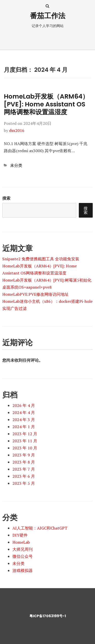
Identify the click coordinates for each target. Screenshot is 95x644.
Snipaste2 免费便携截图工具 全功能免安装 (41, 259)
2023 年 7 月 (24, 469)
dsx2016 (17, 130)
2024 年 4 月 (24, 412)
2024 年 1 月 (24, 427)
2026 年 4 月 (24, 405)
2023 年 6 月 (24, 476)
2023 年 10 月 (25, 448)
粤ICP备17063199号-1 (48, 616)
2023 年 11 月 (25, 441)
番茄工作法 (48, 16)
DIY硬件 (20, 535)
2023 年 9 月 (24, 455)
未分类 (16, 165)
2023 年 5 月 (24, 483)
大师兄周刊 (23, 549)
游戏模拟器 (23, 570)
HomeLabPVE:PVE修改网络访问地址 (35, 294)
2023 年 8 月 (24, 462)
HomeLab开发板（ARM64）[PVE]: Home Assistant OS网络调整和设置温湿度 (46, 104)
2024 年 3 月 (24, 420)
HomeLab (21, 542)
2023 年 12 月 (25, 434)
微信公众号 (23, 556)
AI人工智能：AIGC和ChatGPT (40, 528)
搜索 (6, 198)
